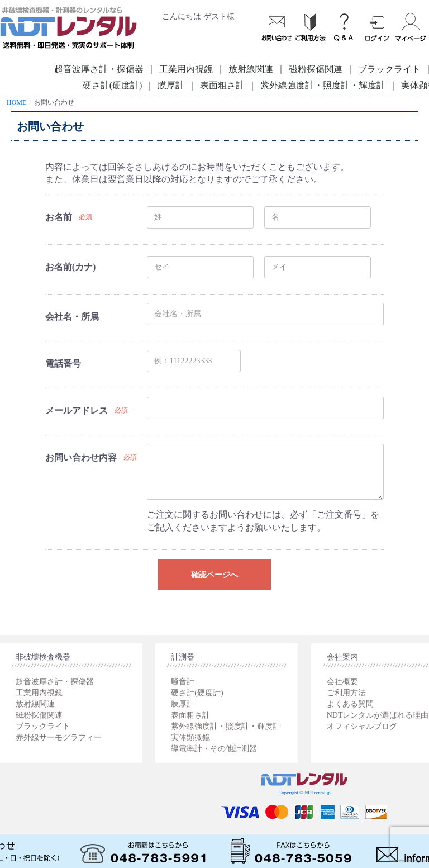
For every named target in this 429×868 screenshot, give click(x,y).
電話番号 (63, 364)
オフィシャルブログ (362, 726)
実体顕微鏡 (190, 737)
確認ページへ (214, 575)
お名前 (59, 217)
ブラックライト (43, 726)
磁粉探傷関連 (316, 69)
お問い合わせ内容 (81, 457)
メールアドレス (77, 411)
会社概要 (342, 682)
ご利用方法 (346, 693)
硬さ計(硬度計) (113, 85)
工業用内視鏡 (186, 69)
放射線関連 (251, 69)
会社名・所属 (72, 317)
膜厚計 (171, 85)
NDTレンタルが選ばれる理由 (378, 715)
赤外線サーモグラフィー (59, 737)
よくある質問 (350, 704)
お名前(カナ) (71, 267)
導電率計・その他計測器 (214, 749)
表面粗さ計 (222, 85)
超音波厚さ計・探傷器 (99, 69)
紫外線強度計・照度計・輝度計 (323, 85)
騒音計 (183, 682)
